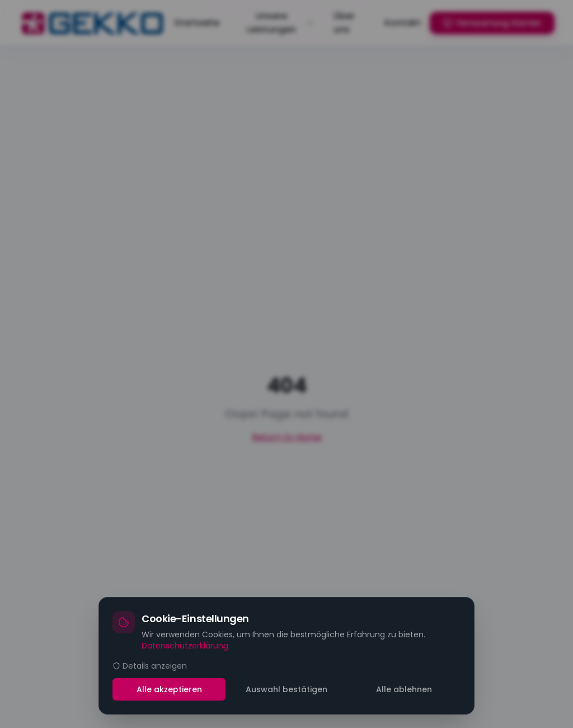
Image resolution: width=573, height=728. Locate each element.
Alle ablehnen (404, 689)
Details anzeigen (150, 666)
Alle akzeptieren (169, 689)
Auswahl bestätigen (286, 689)
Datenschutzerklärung (185, 646)
